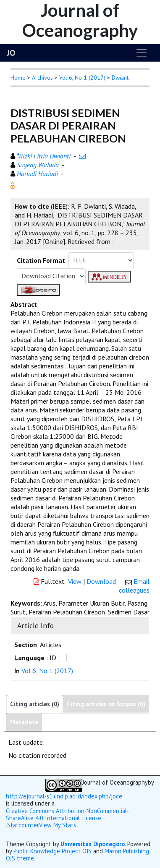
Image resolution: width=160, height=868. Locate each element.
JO (11, 53)
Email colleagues (134, 586)
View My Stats (58, 825)
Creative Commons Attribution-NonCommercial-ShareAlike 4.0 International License (67, 815)
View (75, 581)
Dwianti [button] (121, 78)
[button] (13, 185)
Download (101, 581)
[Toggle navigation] (142, 53)
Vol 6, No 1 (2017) (82, 78)
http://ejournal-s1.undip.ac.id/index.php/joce (64, 796)
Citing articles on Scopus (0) (106, 704)
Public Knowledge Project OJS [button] (52, 851)
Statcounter (23, 825)
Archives (42, 78)
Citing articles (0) (35, 704)
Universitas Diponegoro (93, 844)
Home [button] (18, 78)
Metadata (24, 722)
